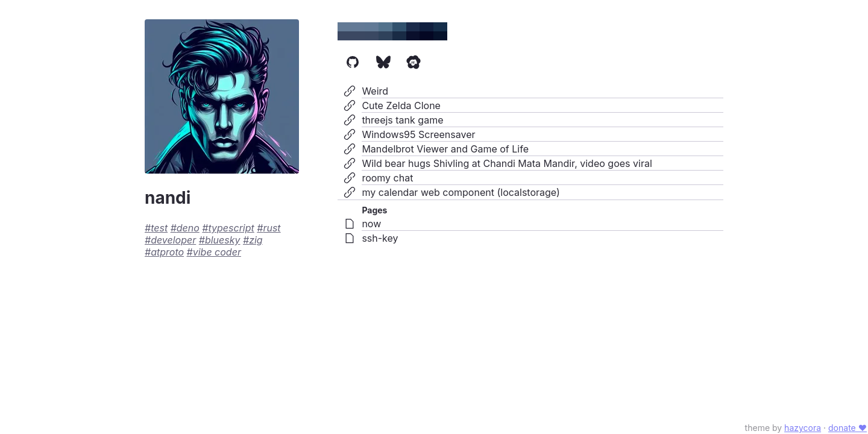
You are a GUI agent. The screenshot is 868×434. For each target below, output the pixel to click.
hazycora (803, 428)
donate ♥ (848, 428)
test (159, 228)
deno (188, 228)
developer (173, 240)
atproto (167, 252)
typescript (231, 228)
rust (272, 228)
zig (256, 240)
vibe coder (217, 252)
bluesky (223, 240)
